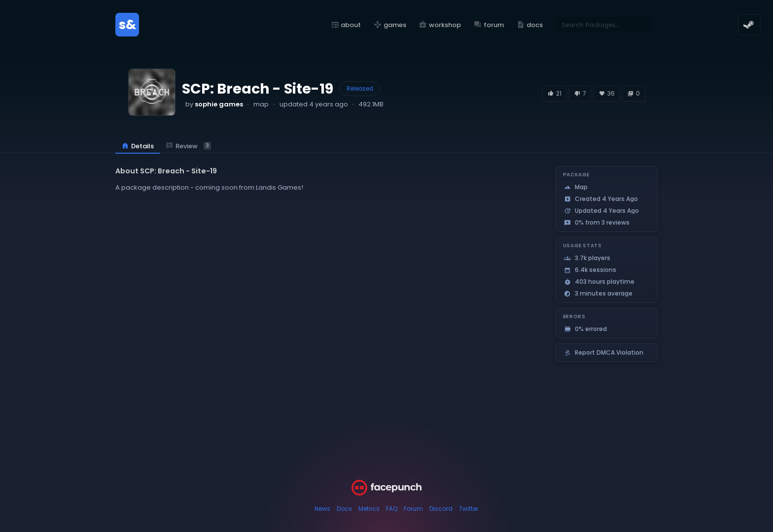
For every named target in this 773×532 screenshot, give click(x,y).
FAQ (392, 509)
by (214, 104)
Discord (441, 509)
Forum (413, 509)
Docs (344, 509)
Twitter (469, 509)
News (322, 509)
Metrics (369, 509)
